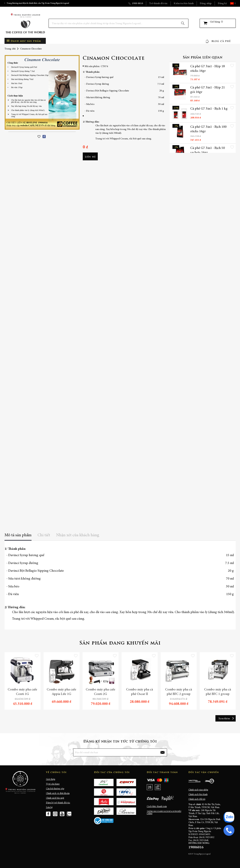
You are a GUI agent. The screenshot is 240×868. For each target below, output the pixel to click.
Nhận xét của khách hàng (78, 535)
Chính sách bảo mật (55, 798)
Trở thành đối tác (158, 4)
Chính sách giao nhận (198, 790)
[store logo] (25, 23)
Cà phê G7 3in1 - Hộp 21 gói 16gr (208, 90)
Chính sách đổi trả (197, 799)
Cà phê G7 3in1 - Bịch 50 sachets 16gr (208, 151)
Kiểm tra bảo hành (184, 4)
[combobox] (118, 23)
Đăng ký (222, 4)
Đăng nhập (206, 4)
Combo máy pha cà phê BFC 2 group (179, 692)
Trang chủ (10, 49)
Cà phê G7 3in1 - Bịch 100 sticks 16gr (208, 129)
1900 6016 (137, 4)
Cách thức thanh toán (157, 807)
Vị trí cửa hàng (53, 784)
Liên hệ (49, 807)
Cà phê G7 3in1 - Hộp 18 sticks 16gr (208, 69)
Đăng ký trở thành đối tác (58, 803)
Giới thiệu (51, 779)
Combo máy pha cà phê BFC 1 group (218, 692)
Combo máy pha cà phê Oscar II (140, 692)
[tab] (18, 537)
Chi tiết (44, 535)
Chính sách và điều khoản (58, 793)
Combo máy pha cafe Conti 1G (22, 692)
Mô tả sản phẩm (18, 535)
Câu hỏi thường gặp (55, 789)
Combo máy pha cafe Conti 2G (100, 692)
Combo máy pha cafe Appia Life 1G (61, 692)
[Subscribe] (162, 752)
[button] (235, 3)
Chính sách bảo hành (198, 795)
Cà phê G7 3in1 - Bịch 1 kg (209, 109)
